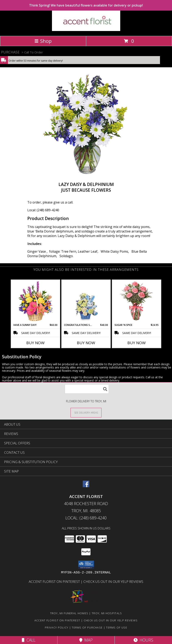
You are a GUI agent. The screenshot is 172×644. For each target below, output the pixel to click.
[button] (86, 565)
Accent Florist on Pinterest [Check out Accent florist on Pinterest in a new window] (55, 581)
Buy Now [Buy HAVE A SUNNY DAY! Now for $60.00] (35, 343)
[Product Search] (87, 389)
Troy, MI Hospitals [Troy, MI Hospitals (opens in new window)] (107, 613)
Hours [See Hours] (143, 640)
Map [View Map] (86, 640)
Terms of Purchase (87, 627)
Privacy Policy (57, 627)
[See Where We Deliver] (86, 412)
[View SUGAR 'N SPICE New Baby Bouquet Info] (137, 302)
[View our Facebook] (86, 486)
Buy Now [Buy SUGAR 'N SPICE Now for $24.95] (137, 343)
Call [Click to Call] (29, 640)
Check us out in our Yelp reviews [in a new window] (113, 581)
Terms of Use (117, 627)
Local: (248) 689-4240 (43, 210)
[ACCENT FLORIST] (86, 30)
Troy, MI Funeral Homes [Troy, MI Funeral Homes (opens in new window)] (69, 613)
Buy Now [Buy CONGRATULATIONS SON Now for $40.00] (86, 343)
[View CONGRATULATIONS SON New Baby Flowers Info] (86, 302)
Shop (43, 41)
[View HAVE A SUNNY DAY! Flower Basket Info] (36, 302)
